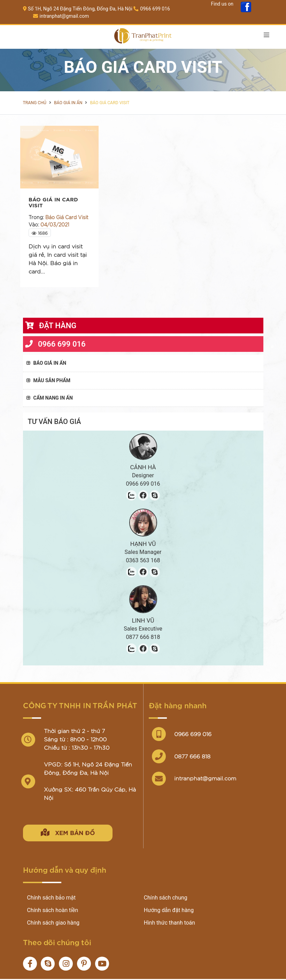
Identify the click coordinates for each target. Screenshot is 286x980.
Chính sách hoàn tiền (53, 911)
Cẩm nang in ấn (50, 398)
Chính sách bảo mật (52, 899)
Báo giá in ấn (68, 103)
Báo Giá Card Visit (109, 103)
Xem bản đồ (71, 832)
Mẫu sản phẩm (48, 380)
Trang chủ (34, 103)
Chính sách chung (166, 899)
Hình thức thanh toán (170, 924)
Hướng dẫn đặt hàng (169, 911)
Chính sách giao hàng (54, 924)
